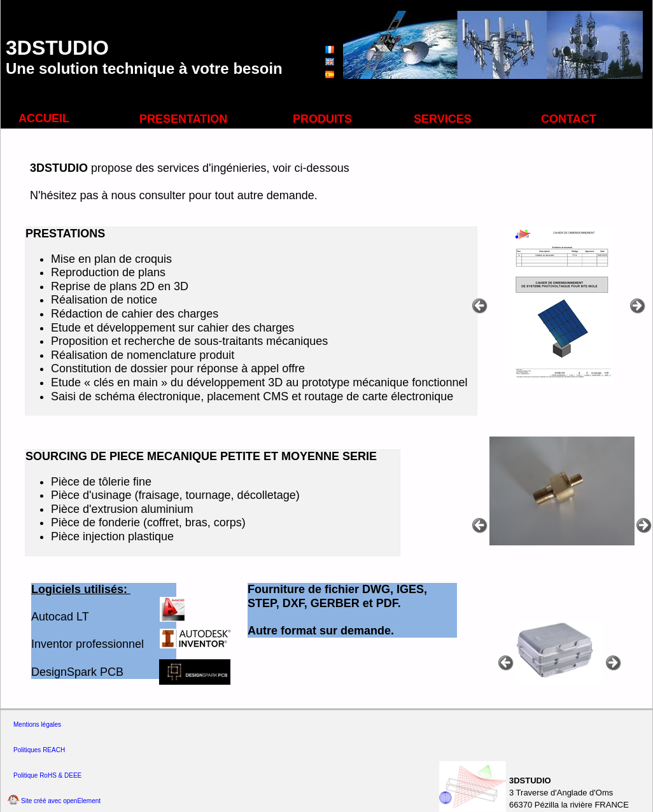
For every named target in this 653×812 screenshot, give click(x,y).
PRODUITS (322, 119)
